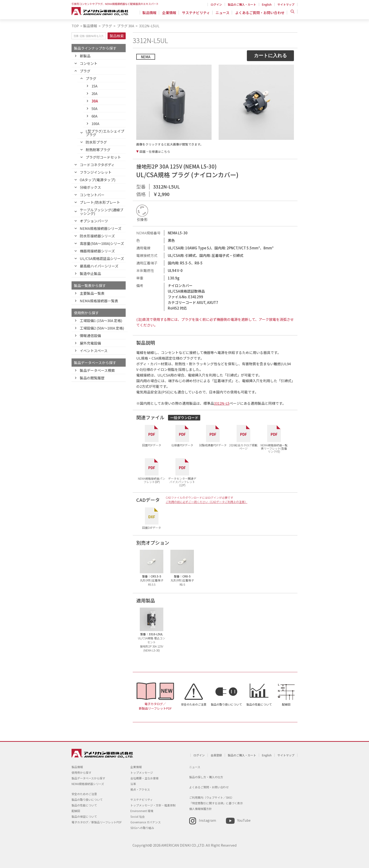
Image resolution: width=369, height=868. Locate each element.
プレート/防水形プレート (100, 202)
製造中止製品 (90, 273)
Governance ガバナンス (146, 822)
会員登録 (216, 755)
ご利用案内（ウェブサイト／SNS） (212, 797)
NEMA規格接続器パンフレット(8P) (152, 480)
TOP (75, 26)
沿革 (133, 784)
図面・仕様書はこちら (155, 152)
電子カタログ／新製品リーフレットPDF (155, 706)
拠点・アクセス (140, 789)
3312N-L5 (222, 403)
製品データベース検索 (97, 370)
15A (94, 86)
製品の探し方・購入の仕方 (206, 777)
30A (95, 101)
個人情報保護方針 (201, 809)
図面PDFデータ (152, 445)
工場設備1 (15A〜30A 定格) (101, 320)
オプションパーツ (94, 221)
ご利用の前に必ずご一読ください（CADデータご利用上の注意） (207, 502)
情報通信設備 (90, 336)
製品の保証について (84, 816)
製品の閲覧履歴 (92, 378)
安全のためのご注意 (194, 704)
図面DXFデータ (152, 527)
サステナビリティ (197, 13)
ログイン (216, 4)
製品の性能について (259, 704)
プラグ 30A (125, 26)
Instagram (207, 820)
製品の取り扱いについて (226, 704)
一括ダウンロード (184, 418)
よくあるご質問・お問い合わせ (260, 13)
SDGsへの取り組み (142, 828)
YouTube (244, 820)
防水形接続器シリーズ (97, 236)
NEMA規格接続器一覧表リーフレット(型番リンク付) (274, 448)
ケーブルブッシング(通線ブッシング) (102, 212)
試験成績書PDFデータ (213, 445)
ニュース (223, 13)
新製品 (85, 56)
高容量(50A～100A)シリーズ (102, 243)
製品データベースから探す (88, 778)
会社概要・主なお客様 (144, 778)
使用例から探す (81, 772)
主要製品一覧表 (92, 293)
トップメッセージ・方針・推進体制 (153, 805)
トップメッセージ (142, 772)
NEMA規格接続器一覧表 (99, 301)
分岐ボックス (90, 187)
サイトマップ (286, 4)
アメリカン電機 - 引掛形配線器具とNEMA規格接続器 (102, 12)
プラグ (107, 26)
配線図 (286, 704)
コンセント (89, 63)
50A (94, 108)
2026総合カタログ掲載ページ (243, 447)
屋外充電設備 (90, 343)
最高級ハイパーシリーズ (99, 266)
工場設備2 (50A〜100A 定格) (102, 328)
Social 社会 (138, 816)
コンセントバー (92, 195)
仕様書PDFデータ (182, 445)
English (267, 4)
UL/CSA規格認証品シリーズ (102, 258)
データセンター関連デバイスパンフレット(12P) (182, 481)
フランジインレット (96, 172)
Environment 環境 (142, 811)
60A (94, 116)
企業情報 (171, 13)
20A (94, 93)
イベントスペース (94, 351)
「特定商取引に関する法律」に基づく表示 (216, 803)
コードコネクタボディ (97, 165)
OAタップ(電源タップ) (98, 180)
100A (95, 124)
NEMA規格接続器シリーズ (101, 228)
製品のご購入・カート (242, 4)
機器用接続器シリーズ (97, 251)
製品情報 (152, 13)
